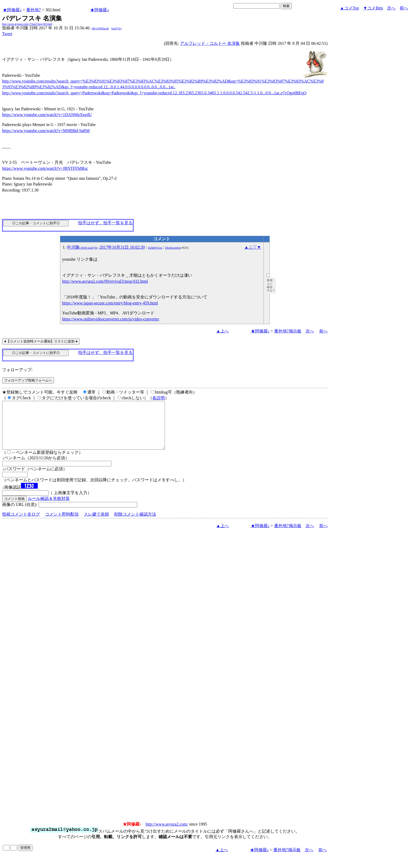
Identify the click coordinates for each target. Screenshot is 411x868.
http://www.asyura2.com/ (167, 834)
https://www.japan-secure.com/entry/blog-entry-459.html (110, 303)
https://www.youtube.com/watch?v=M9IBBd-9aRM (46, 131)
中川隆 (83, 247)
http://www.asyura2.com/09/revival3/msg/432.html (105, 281)
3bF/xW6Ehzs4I (100, 28)
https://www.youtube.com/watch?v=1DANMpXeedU (47, 115)
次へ (391, 8)
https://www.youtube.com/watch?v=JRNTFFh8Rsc (45, 168)
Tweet (7, 34)
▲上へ (223, 331)
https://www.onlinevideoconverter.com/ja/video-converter (111, 319)
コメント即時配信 (62, 524)
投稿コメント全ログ (21, 524)
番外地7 (34, 10)
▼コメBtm (373, 8)
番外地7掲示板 (288, 331)
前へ (404, 8)
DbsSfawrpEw (173, 248)
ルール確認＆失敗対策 (49, 508)
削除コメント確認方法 (135, 524)
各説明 (159, 398)
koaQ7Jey (117, 28)
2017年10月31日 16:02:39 (122, 247)
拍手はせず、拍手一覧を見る (105, 223)
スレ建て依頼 (96, 524)
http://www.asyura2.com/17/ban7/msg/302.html (27, 24)
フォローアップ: (17, 370)
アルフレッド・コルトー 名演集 (210, 43)
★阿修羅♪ (12, 10)
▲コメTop (350, 8)
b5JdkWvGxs (155, 248)
